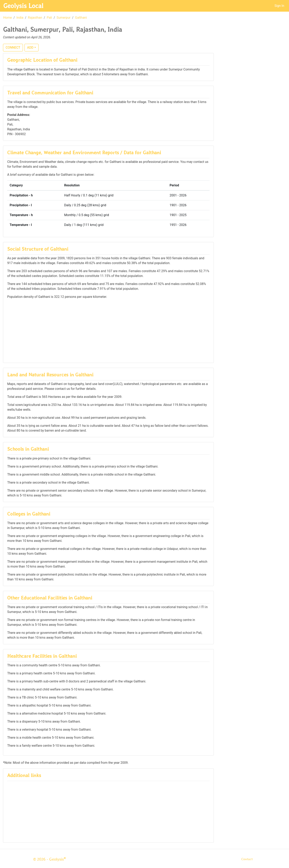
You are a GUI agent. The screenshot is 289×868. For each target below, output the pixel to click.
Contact (247, 859)
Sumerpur (64, 18)
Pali (49, 18)
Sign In (279, 6)
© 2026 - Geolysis (50, 859)
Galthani (81, 18)
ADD (30, 47)
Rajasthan (35, 18)
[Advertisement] (108, 331)
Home (8, 18)
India (20, 18)
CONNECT (13, 47)
